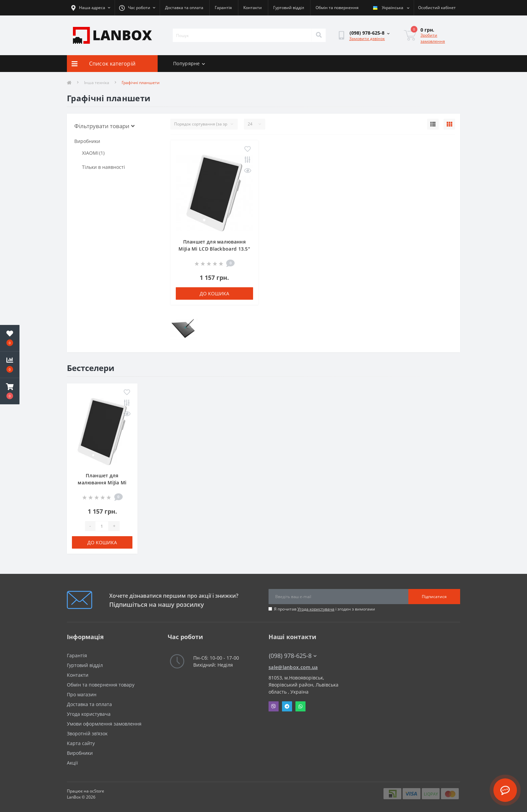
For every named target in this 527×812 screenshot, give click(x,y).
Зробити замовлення (433, 38)
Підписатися (434, 597)
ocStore (97, 791)
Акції (72, 763)
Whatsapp (300, 706)
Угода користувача (316, 609)
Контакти (253, 8)
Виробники (80, 753)
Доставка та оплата (184, 8)
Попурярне (189, 63)
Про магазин (82, 694)
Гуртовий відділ (289, 8)
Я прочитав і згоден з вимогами (325, 609)
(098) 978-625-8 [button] (293, 656)
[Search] (319, 35)
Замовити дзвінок (367, 39)
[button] (10, 391)
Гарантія (223, 8)
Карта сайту (81, 743)
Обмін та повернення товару (101, 685)
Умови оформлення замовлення (104, 724)
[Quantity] (102, 526)
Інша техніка (97, 83)
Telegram (287, 706)
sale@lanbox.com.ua (293, 667)
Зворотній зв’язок (87, 733)
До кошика (214, 293)
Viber (274, 706)
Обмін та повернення (337, 8)
